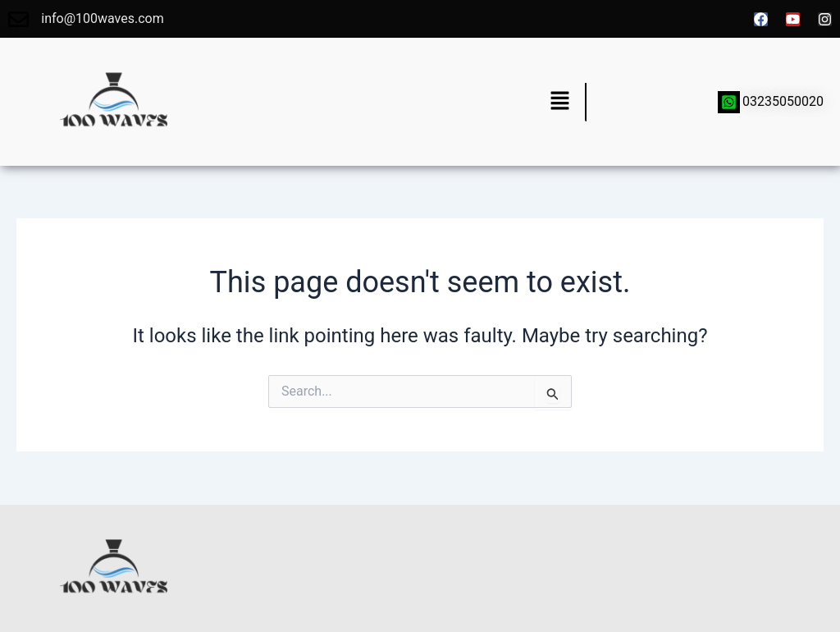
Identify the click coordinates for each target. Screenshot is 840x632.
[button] (559, 102)
